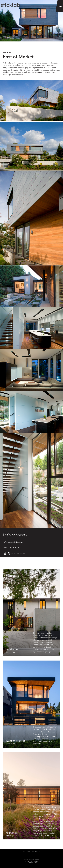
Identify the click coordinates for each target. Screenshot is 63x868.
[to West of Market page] (31, 704)
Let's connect (14, 535)
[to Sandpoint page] (31, 612)
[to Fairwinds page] (31, 796)
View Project (11, 652)
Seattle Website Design (31, 860)
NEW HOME (8, 52)
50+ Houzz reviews (16, 553)
